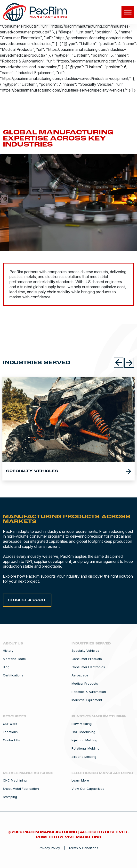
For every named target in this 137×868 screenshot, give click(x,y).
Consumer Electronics (88, 667)
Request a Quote (27, 600)
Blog (6, 667)
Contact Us (11, 740)
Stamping (10, 797)
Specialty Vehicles (85, 651)
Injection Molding (84, 740)
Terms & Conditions (83, 848)
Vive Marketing (83, 837)
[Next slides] (129, 363)
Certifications (13, 675)
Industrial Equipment (87, 700)
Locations (10, 732)
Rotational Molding (85, 748)
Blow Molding (82, 724)
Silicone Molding (84, 757)
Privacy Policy (49, 848)
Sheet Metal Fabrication (21, 789)
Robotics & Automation (89, 692)
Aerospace (80, 675)
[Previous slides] (119, 363)
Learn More (80, 780)
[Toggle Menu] (128, 12)
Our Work (10, 724)
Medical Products (85, 684)
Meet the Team (14, 659)
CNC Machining (83, 732)
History (8, 651)
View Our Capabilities (88, 789)
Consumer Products (87, 659)
